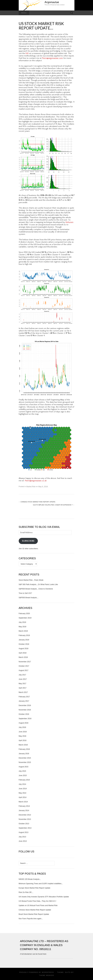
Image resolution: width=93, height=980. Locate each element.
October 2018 (24, 644)
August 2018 (24, 648)
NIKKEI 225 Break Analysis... (30, 879)
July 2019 (22, 622)
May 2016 (22, 736)
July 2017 (22, 675)
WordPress (48, 972)
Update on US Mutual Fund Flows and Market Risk (38, 905)
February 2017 (24, 697)
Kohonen (69, 222)
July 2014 (22, 784)
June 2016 (23, 732)
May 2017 (22, 683)
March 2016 (23, 745)
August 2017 (24, 670)
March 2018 (23, 657)
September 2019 (25, 618)
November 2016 (25, 710)
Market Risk (31, 486)
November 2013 (25, 819)
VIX (27, 53)
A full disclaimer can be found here (33, 954)
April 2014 (23, 797)
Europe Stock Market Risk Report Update (34, 888)
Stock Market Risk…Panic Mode (31, 580)
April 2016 (23, 740)
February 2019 (24, 635)
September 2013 (25, 828)
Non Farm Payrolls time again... (31, 919)
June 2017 (23, 679)
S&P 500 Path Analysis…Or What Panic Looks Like (38, 584)
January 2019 (24, 640)
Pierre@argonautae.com (52, 58)
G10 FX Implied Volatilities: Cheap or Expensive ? (54, 505)
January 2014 (24, 810)
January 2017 (24, 701)
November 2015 (25, 762)
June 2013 (23, 841)
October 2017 (24, 666)
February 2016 (24, 749)
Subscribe (28, 541)
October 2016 (24, 714)
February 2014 (24, 806)
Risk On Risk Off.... (26, 892)
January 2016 (24, 754)
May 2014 (22, 793)
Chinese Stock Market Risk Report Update (37, 502)
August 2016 (24, 723)
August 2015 (24, 767)
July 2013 (22, 837)
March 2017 (23, 692)
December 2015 (25, 758)
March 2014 (23, 802)
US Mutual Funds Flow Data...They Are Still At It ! (37, 901)
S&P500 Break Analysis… (29, 598)
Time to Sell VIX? (25, 593)
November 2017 (25, 662)
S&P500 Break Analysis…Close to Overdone (36, 589)
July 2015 (22, 771)
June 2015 (23, 775)
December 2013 (25, 815)
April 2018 (23, 653)
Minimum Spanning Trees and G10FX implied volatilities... (41, 883)
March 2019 (23, 631)
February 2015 (24, 780)
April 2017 (23, 688)
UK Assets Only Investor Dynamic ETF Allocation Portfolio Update (44, 897)
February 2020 (24, 613)
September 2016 (25, 718)
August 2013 (24, 832)
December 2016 (25, 705)
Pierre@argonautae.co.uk (36, 481)
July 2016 (22, 727)
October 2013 (24, 824)
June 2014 (23, 789)
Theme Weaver (46, 975)
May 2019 (22, 627)
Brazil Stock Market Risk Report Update (34, 914)
